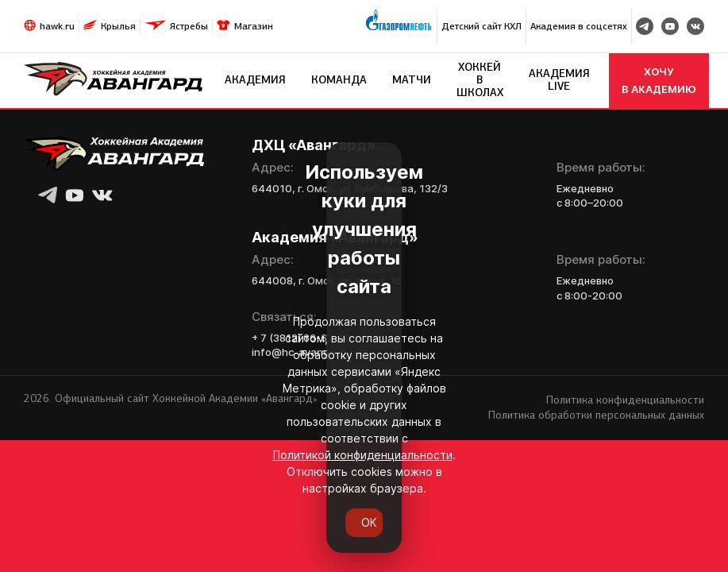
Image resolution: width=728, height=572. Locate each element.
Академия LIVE (559, 80)
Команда (339, 80)
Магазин (254, 26)
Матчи (412, 80)
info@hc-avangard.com (310, 352)
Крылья (118, 26)
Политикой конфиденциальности (219, 487)
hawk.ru (57, 26)
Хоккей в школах (480, 80)
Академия (255, 80)
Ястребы (189, 26)
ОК (364, 522)
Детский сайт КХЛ (481, 26)
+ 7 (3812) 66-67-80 (302, 338)
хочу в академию (659, 80)
